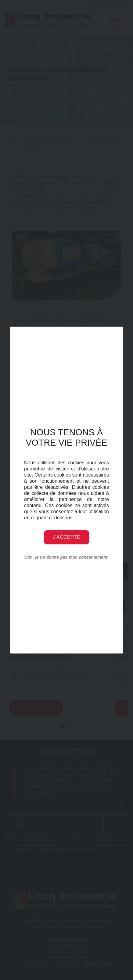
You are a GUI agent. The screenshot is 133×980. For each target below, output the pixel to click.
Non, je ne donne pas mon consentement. (67, 557)
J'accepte (67, 537)
